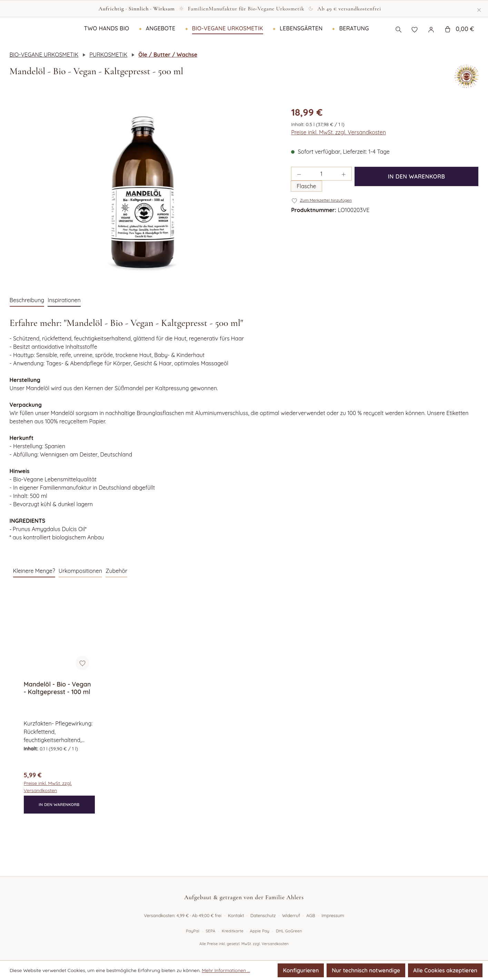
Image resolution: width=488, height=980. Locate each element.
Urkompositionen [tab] (80, 600)
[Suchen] (398, 44)
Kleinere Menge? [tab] (34, 600)
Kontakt (236, 915)
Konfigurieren (301, 970)
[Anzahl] (322, 203)
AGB (311, 915)
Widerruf (291, 915)
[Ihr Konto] (431, 44)
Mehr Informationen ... (226, 970)
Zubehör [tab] (116, 600)
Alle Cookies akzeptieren (445, 970)
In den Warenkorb (417, 205)
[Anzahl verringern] (299, 203)
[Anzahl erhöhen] (344, 203)
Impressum (333, 915)
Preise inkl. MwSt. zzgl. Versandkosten (338, 161)
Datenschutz (263, 915)
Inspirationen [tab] (64, 329)
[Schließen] (479, 9)
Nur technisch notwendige (366, 970)
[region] (144, 221)
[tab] (27, 329)
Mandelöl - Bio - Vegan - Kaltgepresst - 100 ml (57, 717)
